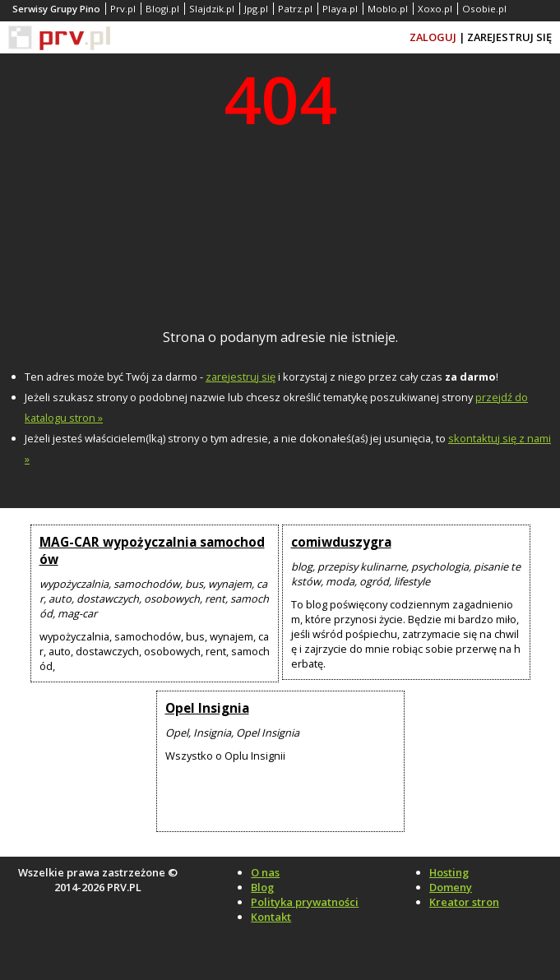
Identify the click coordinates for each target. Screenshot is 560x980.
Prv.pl (123, 9)
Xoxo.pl (435, 9)
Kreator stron (464, 902)
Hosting (449, 872)
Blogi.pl (162, 9)
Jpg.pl (256, 9)
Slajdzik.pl (212, 9)
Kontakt (271, 917)
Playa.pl (340, 9)
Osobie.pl (484, 9)
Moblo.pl (388, 9)
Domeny (451, 887)
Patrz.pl (295, 9)
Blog (262, 887)
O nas (265, 872)
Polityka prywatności (305, 902)
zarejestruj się (241, 377)
